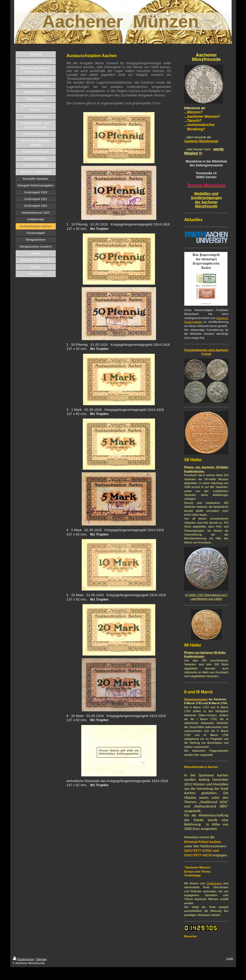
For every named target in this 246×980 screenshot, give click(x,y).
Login (230, 958)
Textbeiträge (214, 883)
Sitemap (41, 959)
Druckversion (23, 959)
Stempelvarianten (196, 699)
